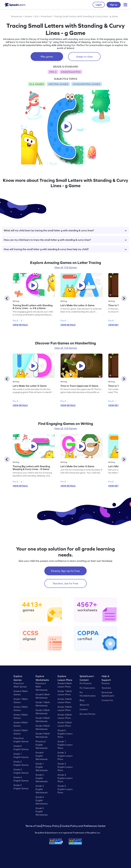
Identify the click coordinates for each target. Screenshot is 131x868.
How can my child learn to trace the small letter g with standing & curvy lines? (65, 240)
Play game (47, 57)
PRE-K (53, 72)
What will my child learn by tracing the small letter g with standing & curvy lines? (65, 230)
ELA (36, 16)
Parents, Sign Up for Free (65, 571)
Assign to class (84, 57)
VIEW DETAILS (20, 325)
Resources (17, 16)
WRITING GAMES (58, 84)
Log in (99, 5)
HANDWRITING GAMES (87, 84)
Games (28, 16)
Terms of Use (34, 826)
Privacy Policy (51, 826)
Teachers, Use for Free (65, 583)
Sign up (114, 5)
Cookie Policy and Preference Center (84, 826)
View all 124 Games (66, 267)
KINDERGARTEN (71, 72)
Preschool (46, 16)
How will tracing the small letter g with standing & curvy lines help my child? (65, 249)
